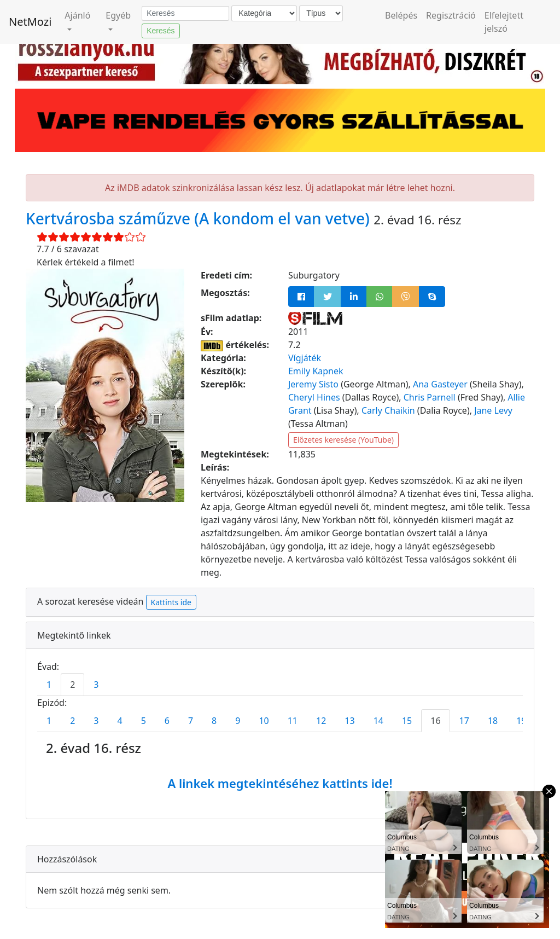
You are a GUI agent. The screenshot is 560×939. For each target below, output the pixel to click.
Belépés (401, 15)
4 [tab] (119, 721)
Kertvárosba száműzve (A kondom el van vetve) (200, 218)
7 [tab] (191, 721)
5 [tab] (144, 721)
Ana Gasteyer (440, 384)
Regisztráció (451, 15)
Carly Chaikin (388, 410)
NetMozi (30, 22)
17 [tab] (464, 721)
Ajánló (77, 15)
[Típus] (321, 13)
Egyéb (118, 15)
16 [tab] (435, 721)
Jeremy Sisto (313, 384)
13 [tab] (349, 721)
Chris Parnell (430, 397)
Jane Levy (493, 410)
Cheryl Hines (314, 397)
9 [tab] (238, 721)
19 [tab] (521, 721)
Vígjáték (305, 358)
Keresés (161, 31)
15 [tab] (407, 721)
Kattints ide (171, 602)
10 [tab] (264, 721)
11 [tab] (293, 721)
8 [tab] (214, 721)
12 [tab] (321, 721)
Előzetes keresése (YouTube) (343, 440)
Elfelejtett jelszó (504, 22)
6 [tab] (167, 721)
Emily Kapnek (316, 371)
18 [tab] (493, 721)
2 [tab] (72, 685)
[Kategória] (264, 13)
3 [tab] (96, 685)
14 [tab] (378, 721)
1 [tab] (49, 685)
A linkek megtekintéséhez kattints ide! (280, 783)
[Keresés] (185, 14)
